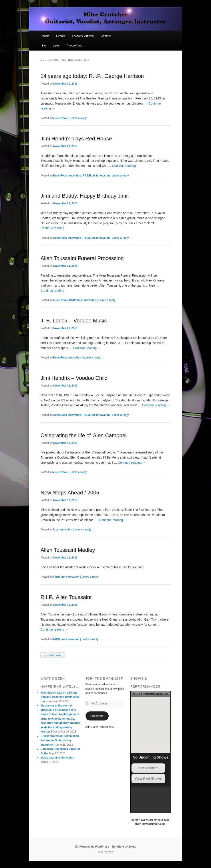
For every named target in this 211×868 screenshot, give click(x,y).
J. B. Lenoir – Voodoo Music (74, 321)
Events (61, 36)
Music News (60, 118)
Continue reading (126, 166)
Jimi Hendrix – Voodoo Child (74, 378)
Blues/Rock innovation (67, 176)
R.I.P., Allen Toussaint (66, 597)
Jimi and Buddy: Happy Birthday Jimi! (85, 196)
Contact (106, 36)
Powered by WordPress (94, 847)
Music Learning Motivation (57, 758)
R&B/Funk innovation (96, 176)
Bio (44, 46)
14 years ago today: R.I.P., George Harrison (92, 76)
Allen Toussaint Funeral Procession (82, 258)
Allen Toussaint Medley (68, 550)
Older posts (53, 655)
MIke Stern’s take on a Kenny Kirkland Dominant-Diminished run (60, 697)
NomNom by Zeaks (124, 847)
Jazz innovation (62, 530)
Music (46, 36)
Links (56, 46)
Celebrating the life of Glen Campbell (84, 435)
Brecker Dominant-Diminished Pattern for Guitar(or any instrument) (60, 740)
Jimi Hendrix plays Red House (76, 139)
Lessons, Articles (83, 36)
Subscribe (97, 716)
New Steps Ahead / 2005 (70, 493)
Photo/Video (75, 46)
